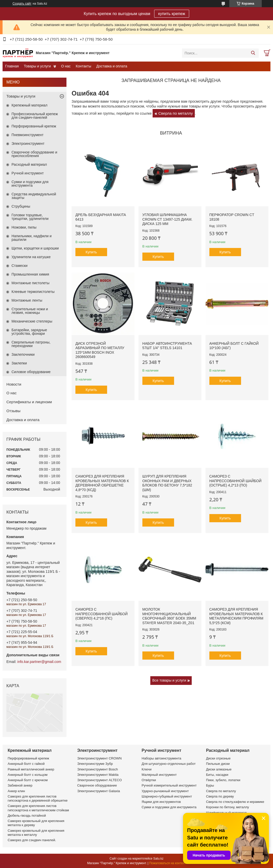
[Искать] (253, 53)
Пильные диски (218, 764)
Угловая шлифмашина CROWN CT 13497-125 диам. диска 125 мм (167, 219)
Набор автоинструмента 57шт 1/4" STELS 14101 (167, 346)
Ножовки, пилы (24, 227)
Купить (91, 252)
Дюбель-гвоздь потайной (27, 816)
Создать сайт (22, 4)
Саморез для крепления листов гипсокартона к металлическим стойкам (38, 808)
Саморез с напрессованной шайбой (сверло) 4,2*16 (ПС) (101, 614)
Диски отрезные (218, 758)
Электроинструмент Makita (98, 775)
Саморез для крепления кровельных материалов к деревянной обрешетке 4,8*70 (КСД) (102, 483)
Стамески (20, 266)
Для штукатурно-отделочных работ (169, 764)
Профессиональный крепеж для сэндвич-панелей (35, 116)
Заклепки (19, 363)
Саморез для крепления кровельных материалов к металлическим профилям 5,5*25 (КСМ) (236, 616)
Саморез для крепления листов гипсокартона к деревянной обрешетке (38, 798)
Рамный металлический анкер (31, 769)
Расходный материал (29, 164)
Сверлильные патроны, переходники (31, 344)
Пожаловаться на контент (168, 863)
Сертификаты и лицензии (29, 402)
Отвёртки (149, 780)
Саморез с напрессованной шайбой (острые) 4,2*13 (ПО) (235, 481)
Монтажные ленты (27, 300)
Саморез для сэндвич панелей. (32, 840)
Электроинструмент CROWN (99, 758)
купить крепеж (172, 14)
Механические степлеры (32, 321)
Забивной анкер (20, 785)
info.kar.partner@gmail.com (39, 662)
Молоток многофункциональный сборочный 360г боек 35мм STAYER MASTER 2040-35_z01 (169, 616)
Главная (12, 66)
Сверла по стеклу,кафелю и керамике (235, 802)
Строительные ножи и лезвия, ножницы (30, 311)
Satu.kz (158, 859)
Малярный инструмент (159, 775)
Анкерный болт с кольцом (28, 775)
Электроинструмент (28, 144)
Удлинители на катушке (31, 257)
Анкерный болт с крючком (28, 780)
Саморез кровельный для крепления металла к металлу (36, 833)
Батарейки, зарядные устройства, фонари (29, 332)
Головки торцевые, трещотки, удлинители (30, 217)
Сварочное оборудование (97, 785)
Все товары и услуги (169, 680)
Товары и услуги (37, 66)
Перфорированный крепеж (34, 126)
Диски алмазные (219, 769)
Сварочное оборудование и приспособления (34, 154)
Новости (14, 384)
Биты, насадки (217, 775)
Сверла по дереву (220, 796)
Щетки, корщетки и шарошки (35, 248)
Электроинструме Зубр (95, 764)
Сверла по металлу (175, 113)
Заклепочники (23, 354)
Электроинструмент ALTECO (99, 780)
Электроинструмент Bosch (98, 769)
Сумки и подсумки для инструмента (30, 184)
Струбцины (21, 206)
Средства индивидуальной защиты (34, 196)
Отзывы (13, 411)
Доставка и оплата (112, 66)
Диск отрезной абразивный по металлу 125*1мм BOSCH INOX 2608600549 (100, 350)
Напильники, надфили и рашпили (32, 238)
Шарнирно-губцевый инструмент (167, 796)
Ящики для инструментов (161, 802)
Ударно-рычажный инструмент (165, 791)
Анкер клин (16, 791)
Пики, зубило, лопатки (223, 780)
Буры (210, 785)
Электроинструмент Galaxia (99, 791)
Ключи (147, 769)
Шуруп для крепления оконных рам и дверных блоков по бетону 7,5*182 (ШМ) (167, 483)
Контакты (83, 66)
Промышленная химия (30, 274)
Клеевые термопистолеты (33, 292)
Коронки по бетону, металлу (227, 807)
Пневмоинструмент (27, 135)
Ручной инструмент (28, 173)
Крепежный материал (30, 105)
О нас (66, 66)
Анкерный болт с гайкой (26, 764)
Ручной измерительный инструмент (169, 785)
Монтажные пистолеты (30, 283)
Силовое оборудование (31, 372)
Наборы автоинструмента (161, 758)
